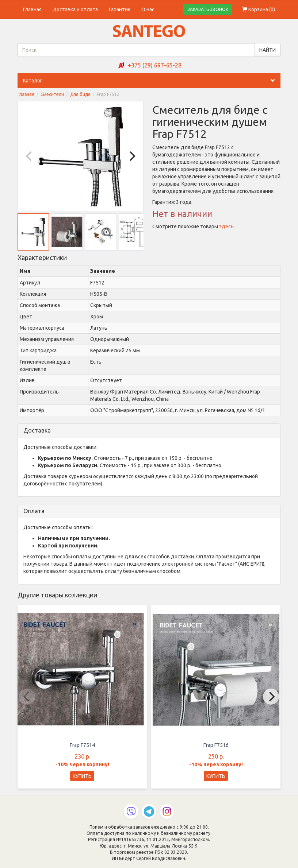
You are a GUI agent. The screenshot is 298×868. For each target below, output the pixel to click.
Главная (32, 9)
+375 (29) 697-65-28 (155, 65)
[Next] (131, 156)
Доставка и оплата (75, 9)
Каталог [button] (152, 81)
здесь (226, 226)
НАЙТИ (268, 50)
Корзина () (259, 9)
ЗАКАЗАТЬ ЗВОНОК (208, 9)
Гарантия (120, 9)
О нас (148, 9)
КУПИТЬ (82, 776)
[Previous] (30, 156)
